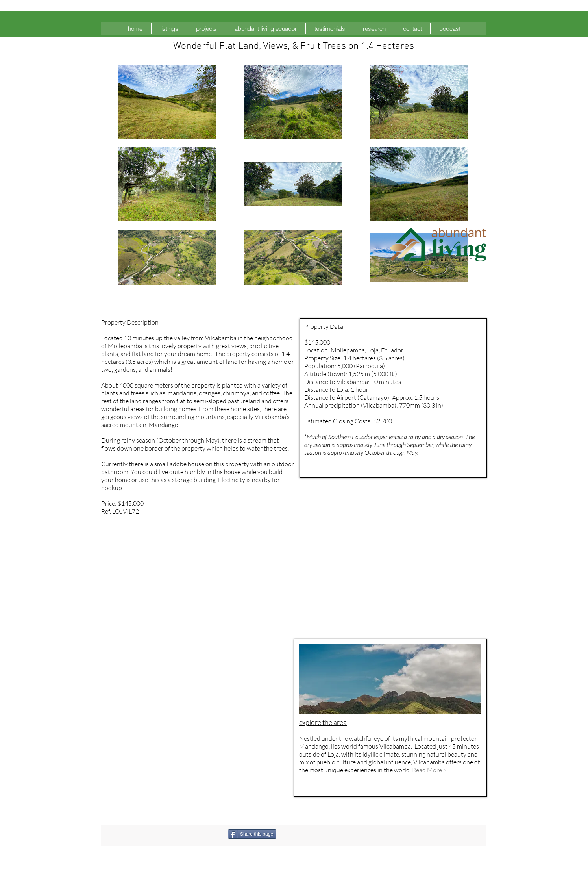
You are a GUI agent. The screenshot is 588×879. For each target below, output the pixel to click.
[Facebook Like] (318, 834)
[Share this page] (252, 834)
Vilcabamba (395, 746)
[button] (169, 29)
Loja (333, 754)
